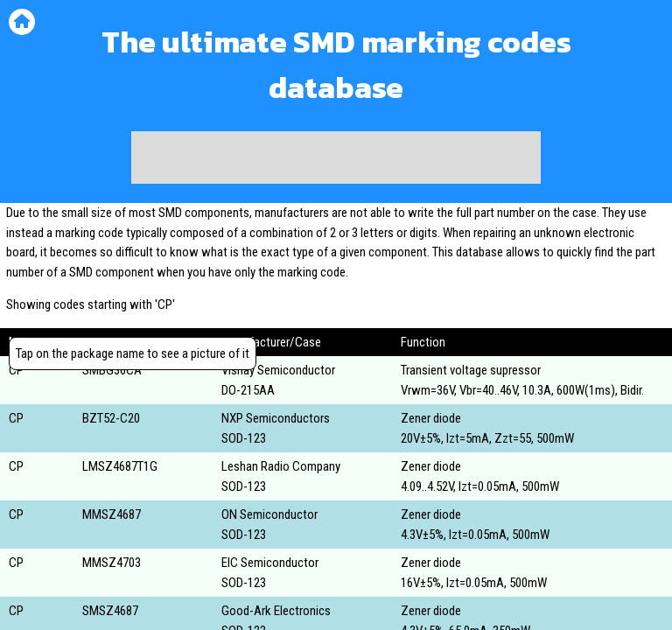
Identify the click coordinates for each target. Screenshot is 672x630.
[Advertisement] (336, 157)
